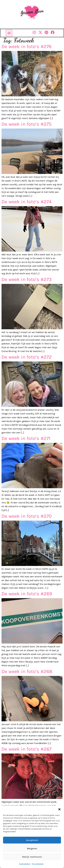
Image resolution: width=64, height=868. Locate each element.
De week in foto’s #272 (27, 357)
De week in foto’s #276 (27, 47)
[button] (59, 809)
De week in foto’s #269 (27, 594)
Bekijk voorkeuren (32, 857)
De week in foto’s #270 (27, 516)
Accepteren (32, 840)
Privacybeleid (38, 864)
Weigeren (32, 848)
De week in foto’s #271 (26, 438)
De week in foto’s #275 (27, 124)
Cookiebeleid (25, 864)
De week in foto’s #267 (27, 749)
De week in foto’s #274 (27, 202)
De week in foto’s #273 (27, 279)
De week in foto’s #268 (27, 671)
